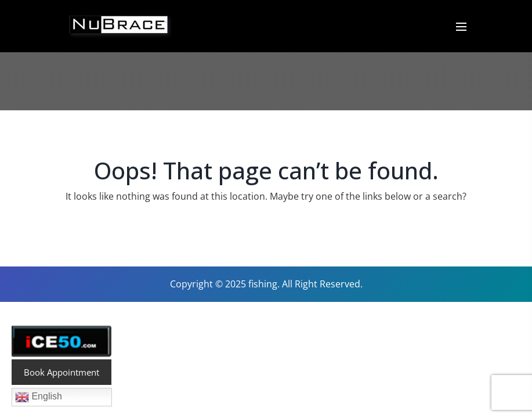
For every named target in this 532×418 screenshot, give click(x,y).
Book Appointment (61, 372)
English (39, 397)
